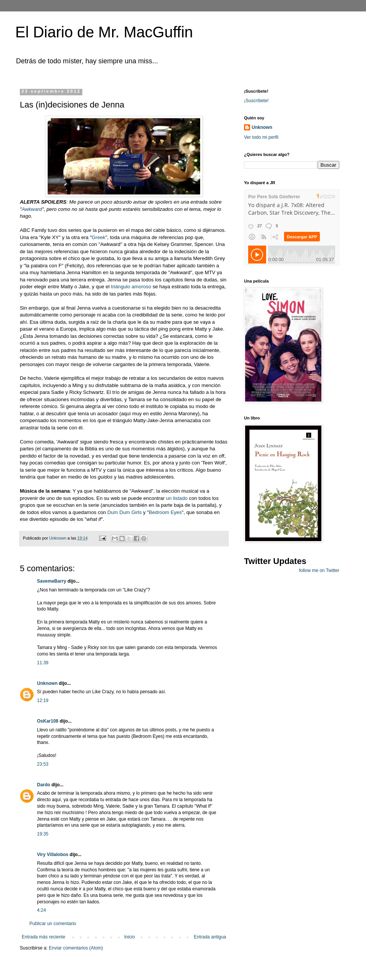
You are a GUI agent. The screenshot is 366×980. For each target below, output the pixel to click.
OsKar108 (48, 721)
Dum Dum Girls (124, 512)
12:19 (43, 700)
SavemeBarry (52, 581)
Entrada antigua (210, 937)
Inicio (130, 937)
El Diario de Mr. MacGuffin (104, 32)
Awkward (32, 209)
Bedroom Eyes (165, 512)
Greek (99, 237)
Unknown (47, 683)
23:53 (43, 764)
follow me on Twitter (319, 570)
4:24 (41, 910)
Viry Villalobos (53, 855)
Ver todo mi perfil (261, 137)
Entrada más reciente (43, 937)
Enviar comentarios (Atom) (76, 948)
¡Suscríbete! (256, 101)
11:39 (43, 663)
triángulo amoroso (131, 287)
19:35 (43, 834)
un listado (177, 498)
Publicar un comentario (53, 924)
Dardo (44, 785)
